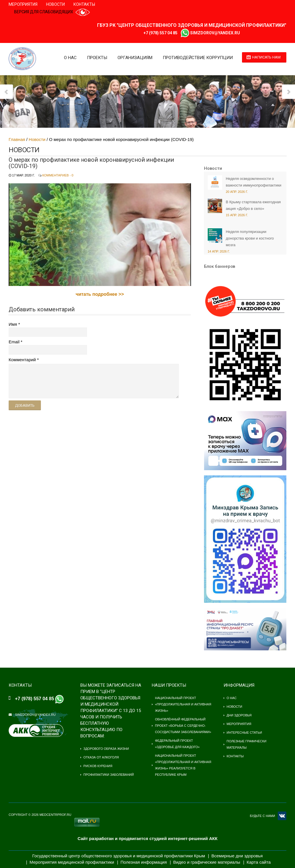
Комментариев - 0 (58, 175)
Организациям (134, 58)
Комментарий (22, 360)
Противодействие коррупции (197, 58)
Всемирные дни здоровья (237, 856)
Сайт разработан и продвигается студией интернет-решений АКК (147, 838)
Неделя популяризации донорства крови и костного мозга (250, 238)
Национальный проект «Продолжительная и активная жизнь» (183, 704)
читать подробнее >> (100, 294)
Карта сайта (259, 862)
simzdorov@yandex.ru (215, 33)
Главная (17, 139)
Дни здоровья (239, 715)
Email (14, 342)
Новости (55, 4)
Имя (13, 324)
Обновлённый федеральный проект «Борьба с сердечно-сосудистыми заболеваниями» (183, 726)
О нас (69, 58)
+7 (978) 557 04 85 (160, 33)
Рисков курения (98, 766)
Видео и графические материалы (207, 862)
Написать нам (266, 57)
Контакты (84, 4)
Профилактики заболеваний (109, 775)
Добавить (25, 405)
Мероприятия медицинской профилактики (72, 862)
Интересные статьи (244, 733)
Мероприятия (23, 4)
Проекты (96, 58)
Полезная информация (144, 862)
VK (282, 816)
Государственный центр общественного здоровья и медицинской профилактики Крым (119, 856)
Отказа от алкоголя (101, 757)
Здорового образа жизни (106, 749)
